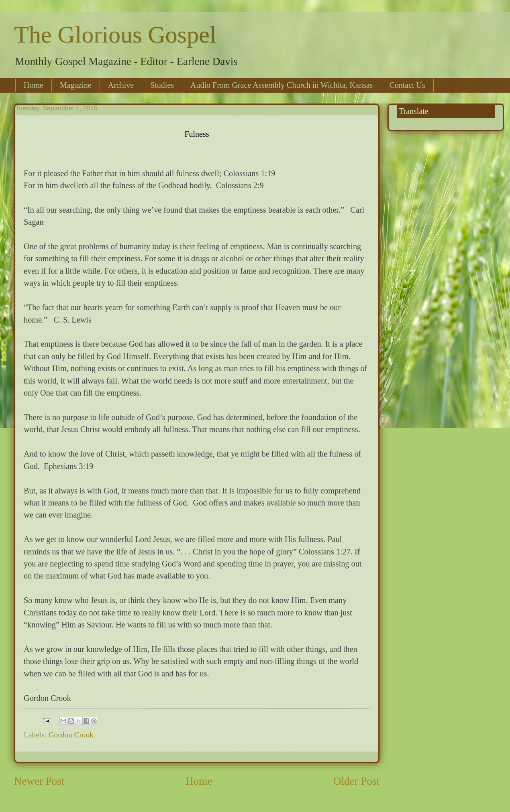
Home (34, 85)
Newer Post (39, 781)
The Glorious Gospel (115, 35)
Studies (162, 85)
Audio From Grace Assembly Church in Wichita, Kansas (282, 85)
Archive (121, 85)
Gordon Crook (71, 735)
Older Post (356, 781)
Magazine (76, 85)
